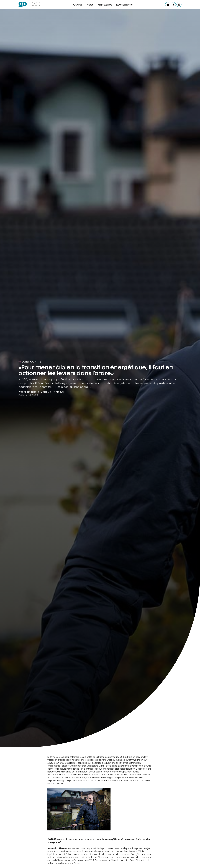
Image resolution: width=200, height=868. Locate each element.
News (90, 4)
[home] (29, 5)
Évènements (124, 4)
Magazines (105, 4)
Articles (78, 4)
